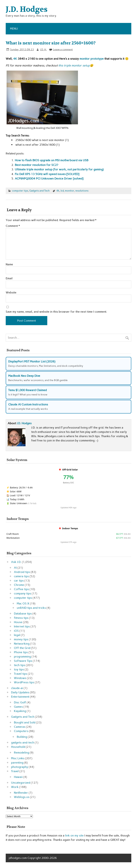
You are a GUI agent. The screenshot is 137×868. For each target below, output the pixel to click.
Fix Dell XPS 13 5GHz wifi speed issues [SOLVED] (47, 174)
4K (15, 59)
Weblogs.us (22, 797)
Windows (20, 678)
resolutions (82, 191)
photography (20, 767)
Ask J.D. (16, 562)
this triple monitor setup (74, 65)
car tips (19, 581)
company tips (22, 593)
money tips (21, 639)
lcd (62, 191)
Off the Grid (22, 648)
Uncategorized (21, 783)
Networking (22, 644)
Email (9, 278)
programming (22, 657)
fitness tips (21, 618)
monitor (69, 191)
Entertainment (20, 697)
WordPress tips (24, 682)
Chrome (19, 585)
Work (15, 787)
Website (11, 293)
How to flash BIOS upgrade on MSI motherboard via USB (52, 160)
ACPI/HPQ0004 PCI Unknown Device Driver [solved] (49, 179)
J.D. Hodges (24, 423)
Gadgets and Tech (39, 191)
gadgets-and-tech (23, 743)
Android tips (22, 572)
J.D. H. (43, 49)
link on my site (74, 835)
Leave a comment (63, 49)
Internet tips (22, 626)
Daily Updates (20, 692)
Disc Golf (20, 702)
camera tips (21, 576)
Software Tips (23, 661)
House (18, 622)
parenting (17, 763)
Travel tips (21, 674)
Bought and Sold (25, 722)
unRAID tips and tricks (31, 608)
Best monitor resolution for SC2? (36, 165)
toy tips (19, 669)
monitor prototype (92, 59)
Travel (15, 771)
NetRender (21, 793)
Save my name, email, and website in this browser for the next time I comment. (56, 312)
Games (18, 707)
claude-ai (17, 688)
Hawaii (18, 777)
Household (18, 747)
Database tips (23, 614)
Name (9, 264)
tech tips (20, 665)
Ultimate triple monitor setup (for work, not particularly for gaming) (59, 169)
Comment (13, 226)
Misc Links (18, 758)
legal (17, 635)
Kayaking (20, 711)
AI (15, 568)
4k (58, 191)
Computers (21, 731)
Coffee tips (21, 589)
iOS (16, 631)
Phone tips (21, 652)
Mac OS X (23, 603)
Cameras (20, 727)
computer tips (20, 191)
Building (22, 737)
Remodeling (21, 753)
